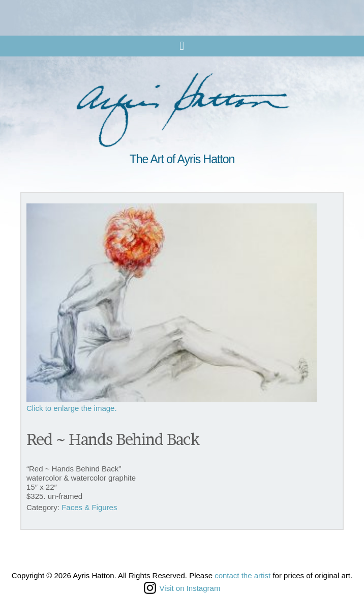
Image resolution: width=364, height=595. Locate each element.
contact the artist (242, 575)
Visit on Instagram (182, 588)
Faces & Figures (89, 507)
